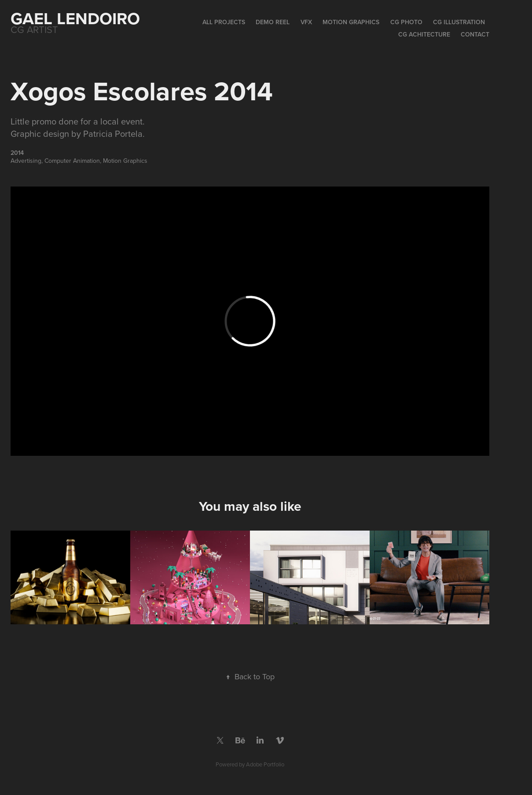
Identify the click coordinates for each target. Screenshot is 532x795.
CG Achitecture (424, 34)
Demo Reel (273, 22)
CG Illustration (459, 22)
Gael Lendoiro (75, 18)
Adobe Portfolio (265, 764)
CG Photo (406, 22)
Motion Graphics (351, 22)
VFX (306, 22)
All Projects (224, 22)
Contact (475, 34)
